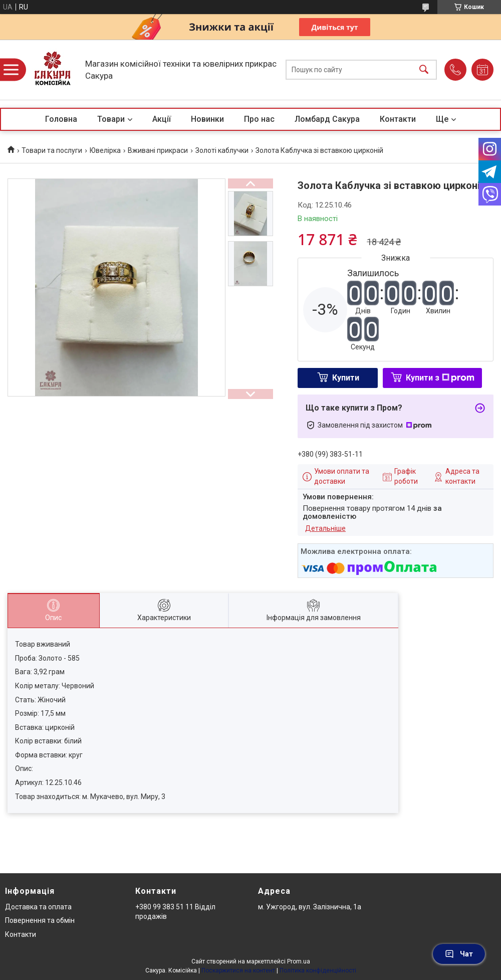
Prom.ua (299, 961)
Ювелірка (105, 150)
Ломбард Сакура (327, 119)
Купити (346, 378)
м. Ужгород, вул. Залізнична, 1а (310, 907)
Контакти (398, 119)
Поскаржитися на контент (238, 970)
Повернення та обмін (40, 920)
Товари (111, 119)
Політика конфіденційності (318, 970)
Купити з (440, 378)
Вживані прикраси (158, 150)
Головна (61, 119)
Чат (459, 954)
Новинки (207, 119)
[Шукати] (424, 70)
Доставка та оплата (38, 907)
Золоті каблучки (222, 150)
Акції (162, 119)
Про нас (259, 119)
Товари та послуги (52, 150)
